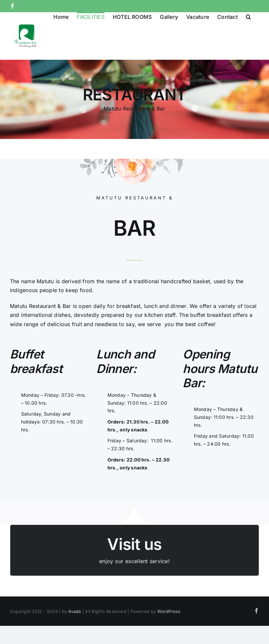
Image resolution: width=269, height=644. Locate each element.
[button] (248, 16)
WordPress (169, 611)
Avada (75, 611)
